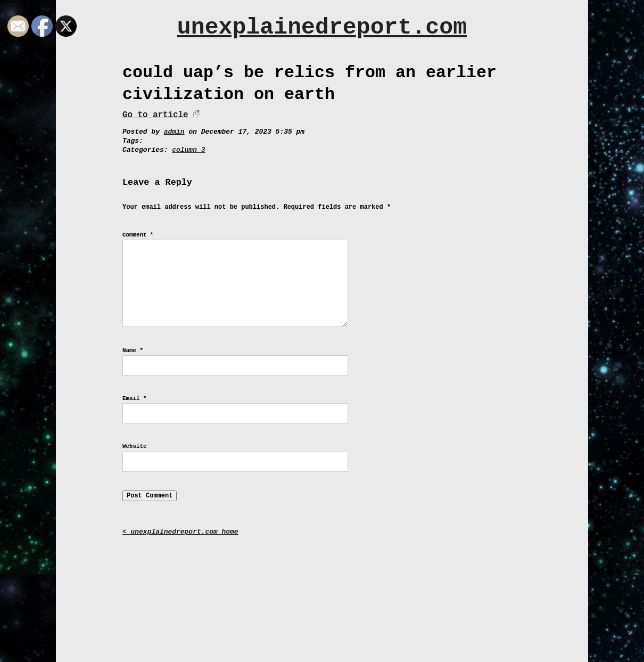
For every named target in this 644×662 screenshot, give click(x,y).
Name (133, 350)
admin (174, 132)
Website (134, 446)
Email (134, 398)
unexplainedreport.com (322, 27)
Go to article (155, 115)
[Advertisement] (322, 591)
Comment (138, 235)
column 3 (188, 150)
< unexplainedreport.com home (180, 532)
